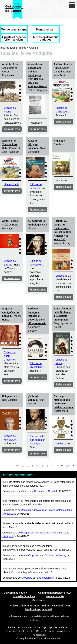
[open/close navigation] (72, 5)
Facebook (58, 606)
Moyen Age (40, 627)
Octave (25, 491)
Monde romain (46, 30)
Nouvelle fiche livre (24, 596)
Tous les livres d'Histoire (13, 48)
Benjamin (26, 510)
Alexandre (27, 578)
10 (68, 466)
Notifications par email (38, 609)
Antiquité (27, 627)
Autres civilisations (59, 631)
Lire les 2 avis (11, 184)
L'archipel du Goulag (55, 555)
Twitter (46, 606)
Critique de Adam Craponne (10, 356)
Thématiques (38, 635)
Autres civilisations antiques (46, 38)
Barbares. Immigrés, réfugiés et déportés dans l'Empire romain (37, 316)
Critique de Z (62, 276)
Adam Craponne (30, 555)
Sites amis (38, 600)
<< (17, 466)
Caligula (7, 396)
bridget (25, 533)
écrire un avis (12, 129)
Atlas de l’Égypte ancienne (33, 144)
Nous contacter (55, 596)
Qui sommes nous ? (15, 593)
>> (74, 466)
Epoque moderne (58, 627)
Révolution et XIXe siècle (19, 631)
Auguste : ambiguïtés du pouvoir (10, 312)
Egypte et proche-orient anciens (14, 38)
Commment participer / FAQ (54, 593)
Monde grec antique (14, 30)
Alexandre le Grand (44, 491)
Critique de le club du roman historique (37, 440)
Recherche (14, 627)
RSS (68, 606)
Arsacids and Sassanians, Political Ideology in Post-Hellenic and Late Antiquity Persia (37, 75)
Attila (57, 141)
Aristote (7, 64)
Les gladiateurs (45, 578)
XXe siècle (41, 631)
